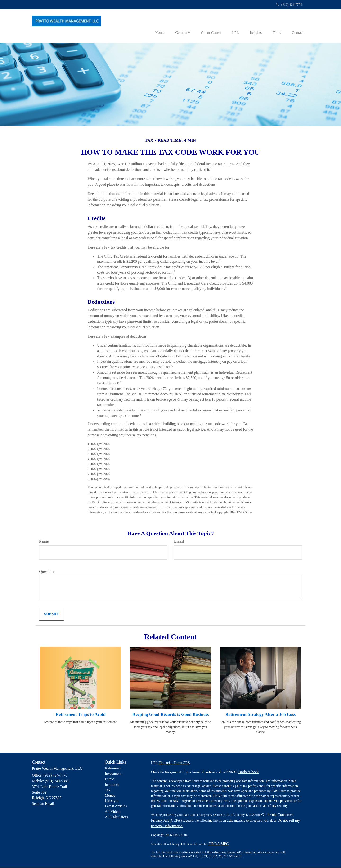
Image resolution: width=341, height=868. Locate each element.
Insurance (112, 785)
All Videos (113, 812)
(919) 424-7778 (289, 5)
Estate (110, 780)
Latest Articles (116, 807)
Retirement (113, 769)
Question (46, 572)
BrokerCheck (249, 772)
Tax (108, 790)
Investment (113, 774)
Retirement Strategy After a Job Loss (261, 715)
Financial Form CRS (174, 763)
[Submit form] (52, 614)
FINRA (214, 844)
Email (179, 542)
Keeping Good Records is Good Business (170, 715)
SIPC (225, 844)
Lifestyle (112, 801)
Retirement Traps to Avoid (80, 715)
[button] (177, 26)
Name (44, 542)
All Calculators (116, 817)
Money (110, 796)
